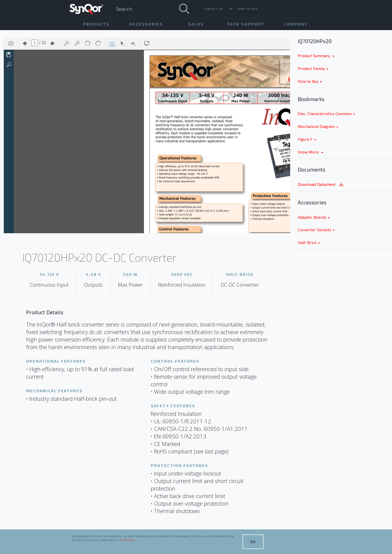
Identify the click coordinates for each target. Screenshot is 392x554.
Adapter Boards (312, 217)
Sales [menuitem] (196, 24)
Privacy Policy (127, 540)
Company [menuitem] (296, 24)
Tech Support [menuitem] (246, 24)
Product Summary (314, 56)
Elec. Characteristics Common (325, 113)
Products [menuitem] (96, 24)
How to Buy (308, 81)
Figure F (305, 139)
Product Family (311, 68)
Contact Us (214, 9)
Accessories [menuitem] (146, 24)
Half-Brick (307, 242)
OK (253, 542)
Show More (309, 152)
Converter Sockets (315, 230)
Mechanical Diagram (316, 126)
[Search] (184, 9)
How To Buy (248, 9)
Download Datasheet (321, 185)
